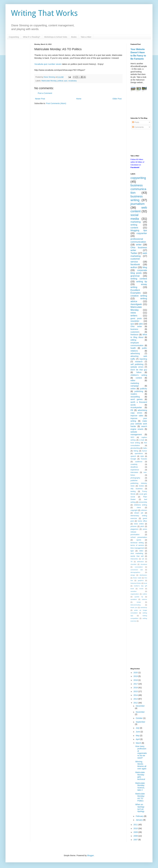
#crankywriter (136, 407)
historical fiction (136, 583)
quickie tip (139, 597)
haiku (145, 448)
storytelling (135, 397)
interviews (134, 472)
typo (132, 551)
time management (137, 548)
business (134, 329)
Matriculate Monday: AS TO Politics (140, 797)
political (60, 81)
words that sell (137, 556)
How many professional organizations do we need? (141, 752)
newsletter (135, 321)
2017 (136, 684)
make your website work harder (139, 424)
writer (139, 245)
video (141, 551)
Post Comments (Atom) (56, 103)
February (140, 816)
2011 (136, 825)
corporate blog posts (139, 272)
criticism (144, 510)
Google (133, 459)
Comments (138, 127)
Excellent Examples (136, 292)
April (138, 739)
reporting (143, 359)
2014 (136, 695)
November (140, 712)
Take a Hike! (86, 37)
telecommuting (136, 605)
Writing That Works (44, 13)
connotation (139, 567)
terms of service (137, 545)
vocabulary (72, 81)
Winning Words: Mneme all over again (141, 765)
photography (135, 478)
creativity (134, 464)
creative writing (139, 296)
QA (143, 559)
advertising (135, 353)
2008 (136, 836)
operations (139, 454)
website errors (137, 367)
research (139, 362)
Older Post (117, 99)
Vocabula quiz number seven (48, 64)
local (145, 583)
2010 (136, 828)
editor (133, 380)
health (133, 348)
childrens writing (140, 505)
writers (134, 316)
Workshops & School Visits (56, 37)
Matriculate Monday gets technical (140, 776)
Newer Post (40, 99)
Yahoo (139, 372)
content (134, 228)
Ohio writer (136, 326)
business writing (137, 198)
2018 (136, 680)
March (139, 743)
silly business (137, 489)
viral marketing (137, 553)
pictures (134, 526)
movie (141, 589)
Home (79, 99)
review (141, 486)
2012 (136, 703)
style (142, 456)
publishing (139, 391)
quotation (134, 599)
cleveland (144, 564)
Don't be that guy (139, 370)
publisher (134, 481)
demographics (135, 572)
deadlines (134, 467)
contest (139, 378)
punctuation (135, 535)
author (134, 267)
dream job (139, 513)
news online (139, 524)
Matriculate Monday (49, 81)
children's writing (139, 375)
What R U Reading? (32, 37)
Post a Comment (45, 93)
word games (137, 399)
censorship (143, 502)
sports (139, 540)
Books (74, 37)
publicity (144, 389)
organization (135, 594)
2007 (136, 840)
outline (145, 594)
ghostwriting (135, 448)
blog (145, 267)
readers (134, 394)
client (139, 508)
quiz (66, 81)
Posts (136, 122)
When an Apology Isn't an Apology (140, 808)
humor (145, 451)
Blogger (90, 855)
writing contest (139, 279)
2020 (136, 673)
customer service (135, 260)
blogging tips (139, 230)
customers (135, 332)
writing (134, 225)
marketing (136, 222)
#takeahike (134, 559)
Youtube (144, 459)
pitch (142, 526)
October (139, 718)
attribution (140, 562)
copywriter (142, 233)
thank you (134, 607)
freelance (135, 335)
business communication (138, 189)
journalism (138, 204)
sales (141, 324)
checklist (133, 564)
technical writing (137, 543)
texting (133, 491)
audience (139, 462)
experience (135, 470)
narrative (134, 591)
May (138, 736)
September (140, 722)
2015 (136, 691)
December (140, 706)
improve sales (137, 416)
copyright (134, 510)
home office (142, 521)
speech (133, 456)
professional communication (138, 240)
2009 (136, 832)
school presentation (139, 537)
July (138, 728)
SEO (132, 437)
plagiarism (134, 529)
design (133, 575)
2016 (136, 688)
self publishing (137, 364)
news (133, 313)
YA (131, 562)
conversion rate (137, 570)
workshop (144, 607)
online (133, 389)
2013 (136, 699)
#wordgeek (136, 304)
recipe (139, 602)
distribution (143, 575)
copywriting (138, 178)
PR (132, 410)
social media (135, 217)
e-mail (142, 440)
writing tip (142, 282)
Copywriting (14, 37)
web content (139, 209)
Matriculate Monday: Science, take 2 (140, 787)
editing (133, 340)
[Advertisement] (139, 105)
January (139, 820)
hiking (136, 451)
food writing (135, 443)
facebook (135, 264)
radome (144, 599)
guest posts (136, 318)
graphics (141, 580)
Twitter (134, 253)
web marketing (139, 255)
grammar (135, 276)
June (138, 732)
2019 (136, 676)
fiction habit (137, 578)
